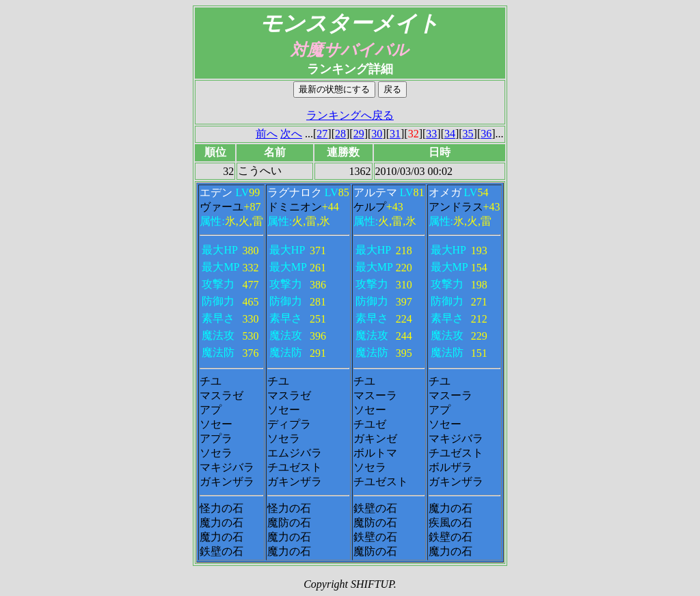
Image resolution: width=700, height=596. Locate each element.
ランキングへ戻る (350, 115)
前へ (267, 134)
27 (322, 134)
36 (486, 134)
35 (468, 134)
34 (450, 134)
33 (431, 134)
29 (359, 134)
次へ (291, 134)
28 (340, 134)
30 (377, 134)
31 (395, 134)
